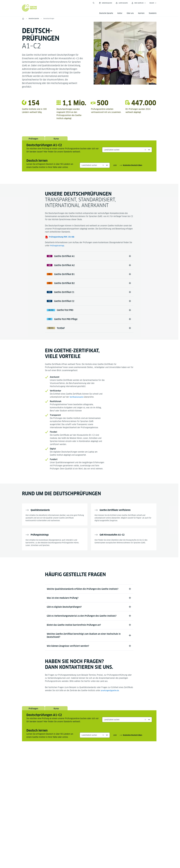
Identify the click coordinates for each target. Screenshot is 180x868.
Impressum (80, 840)
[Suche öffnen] (94, 3)
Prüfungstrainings (58, 247)
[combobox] (127, 151)
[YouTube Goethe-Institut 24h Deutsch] (93, 780)
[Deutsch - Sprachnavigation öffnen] (153, 3)
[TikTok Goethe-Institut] (100, 780)
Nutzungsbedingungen (112, 840)
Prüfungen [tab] (33, 139)
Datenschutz (94, 840)
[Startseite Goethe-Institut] (29, 8)
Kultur (120, 13)
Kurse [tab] (56, 139)
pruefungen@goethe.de (111, 708)
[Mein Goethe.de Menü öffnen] (139, 3)
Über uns (130, 13)
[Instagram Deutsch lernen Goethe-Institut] (86, 780)
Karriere (141, 13)
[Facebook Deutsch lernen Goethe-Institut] (79, 780)
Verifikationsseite (77, 406)
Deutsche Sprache (106, 13)
